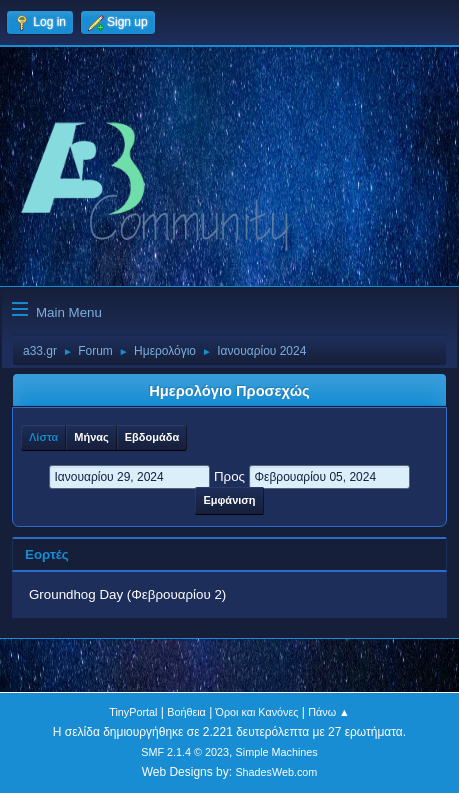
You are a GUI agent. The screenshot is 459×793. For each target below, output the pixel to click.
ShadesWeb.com (276, 772)
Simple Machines (277, 752)
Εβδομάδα (152, 437)
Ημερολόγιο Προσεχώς (229, 391)
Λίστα (43, 437)
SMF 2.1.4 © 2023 (185, 752)
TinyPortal (133, 712)
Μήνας (91, 437)
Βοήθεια (186, 712)
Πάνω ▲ (329, 712)
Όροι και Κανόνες (257, 712)
